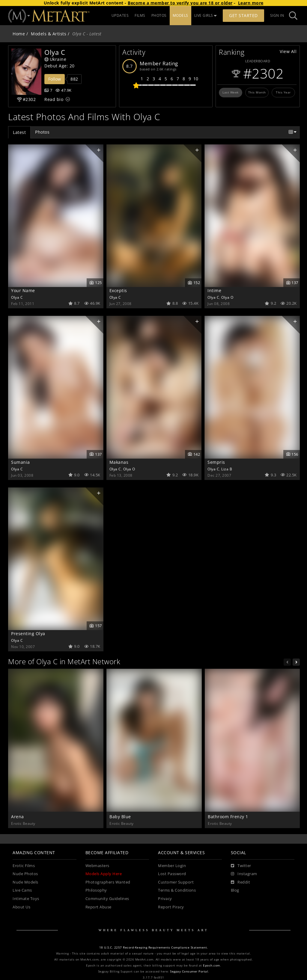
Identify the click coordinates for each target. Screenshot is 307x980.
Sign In (277, 15)
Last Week (231, 92)
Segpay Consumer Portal (189, 971)
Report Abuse (98, 907)
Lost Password (172, 874)
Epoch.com (212, 965)
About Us (21, 907)
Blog (235, 890)
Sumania (21, 462)
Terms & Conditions (177, 890)
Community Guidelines (107, 899)
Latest (19, 132)
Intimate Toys (26, 899)
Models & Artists (49, 34)
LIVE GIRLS (206, 15)
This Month (257, 92)
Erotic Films (24, 866)
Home (19, 34)
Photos (42, 132)
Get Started (243, 15)
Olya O (227, 297)
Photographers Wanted (108, 882)
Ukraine (55, 59)
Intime (214, 290)
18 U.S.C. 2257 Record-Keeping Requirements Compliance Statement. (154, 947)
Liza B (227, 469)
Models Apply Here (104, 874)
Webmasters (97, 866)
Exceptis (118, 290)
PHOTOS (159, 15)
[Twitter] (241, 866)
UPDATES (120, 15)
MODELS (180, 15)
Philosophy (96, 890)
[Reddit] (241, 882)
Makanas (119, 462)
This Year (283, 92)
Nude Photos (25, 874)
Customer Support (176, 882)
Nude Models (25, 882)
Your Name (23, 290)
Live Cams (22, 890)
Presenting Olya (28, 634)
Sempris (216, 462)
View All (288, 51)
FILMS (140, 15)
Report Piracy (171, 907)
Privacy (165, 899)
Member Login (172, 866)
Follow (55, 79)
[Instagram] (244, 874)
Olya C (17, 297)
